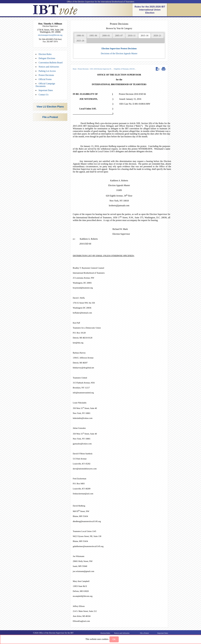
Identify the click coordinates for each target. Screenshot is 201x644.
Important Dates (46, 90)
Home (75, 69)
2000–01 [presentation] (106, 36)
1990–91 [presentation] (80, 36)
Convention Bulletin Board (51, 63)
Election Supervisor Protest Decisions (119, 48)
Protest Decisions (46, 75)
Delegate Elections (47, 58)
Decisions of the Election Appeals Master (119, 53)
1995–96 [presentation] (93, 36)
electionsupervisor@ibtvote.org (50, 35)
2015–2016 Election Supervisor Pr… (101, 69)
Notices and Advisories (49, 67)
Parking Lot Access (47, 71)
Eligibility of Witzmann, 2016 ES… (125, 69)
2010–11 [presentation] (132, 36)
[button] (114, 639)
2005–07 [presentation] (119, 36)
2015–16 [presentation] (144, 36)
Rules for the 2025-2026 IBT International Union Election (150, 10)
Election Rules (45, 54)
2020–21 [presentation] (157, 36)
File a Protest (50, 117)
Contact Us (44, 95)
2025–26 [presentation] (80, 41)
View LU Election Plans (50, 107)
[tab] (80, 35)
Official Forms (45, 79)
